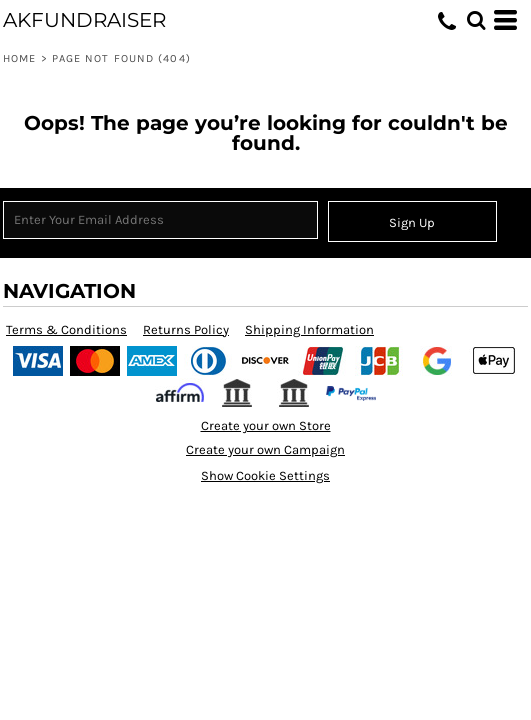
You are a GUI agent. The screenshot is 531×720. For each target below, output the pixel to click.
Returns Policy (186, 329)
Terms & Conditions (66, 329)
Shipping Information (309, 329)
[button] (476, 20)
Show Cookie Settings (265, 475)
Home (19, 58)
